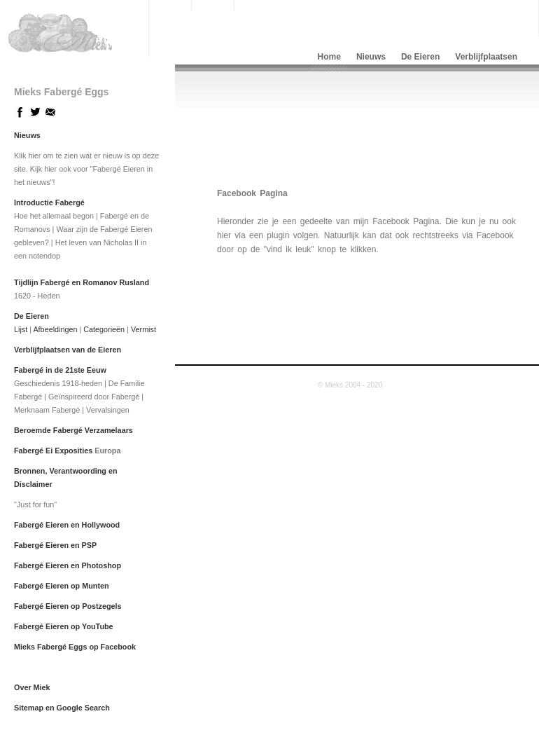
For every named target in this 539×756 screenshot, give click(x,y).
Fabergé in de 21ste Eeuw (60, 370)
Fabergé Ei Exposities (53, 451)
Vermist (143, 329)
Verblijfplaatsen (486, 57)
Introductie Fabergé (49, 202)
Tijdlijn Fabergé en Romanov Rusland (82, 282)
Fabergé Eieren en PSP (55, 545)
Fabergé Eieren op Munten (62, 586)
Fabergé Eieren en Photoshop (68, 565)
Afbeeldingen (55, 329)
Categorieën (104, 329)
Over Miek (32, 687)
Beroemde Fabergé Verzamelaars (73, 430)
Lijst (21, 329)
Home (329, 57)
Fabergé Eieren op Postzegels (68, 606)
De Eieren (420, 57)
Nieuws (371, 57)
